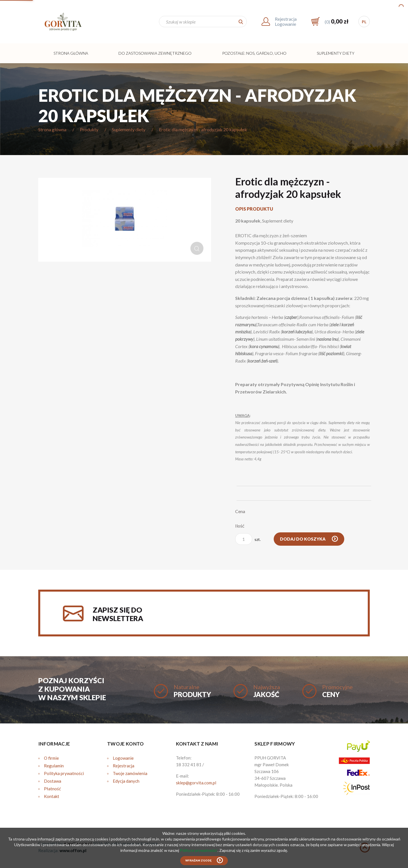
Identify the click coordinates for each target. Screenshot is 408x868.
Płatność (52, 789)
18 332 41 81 (189, 765)
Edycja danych (126, 781)
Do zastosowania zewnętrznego (155, 53)
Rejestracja (124, 766)
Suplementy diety (336, 53)
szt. (248, 539)
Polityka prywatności (64, 773)
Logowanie (123, 758)
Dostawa (53, 781)
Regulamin (54, 766)
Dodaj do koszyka (303, 539)
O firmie (51, 758)
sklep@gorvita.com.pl (196, 783)
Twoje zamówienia (130, 773)
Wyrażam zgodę (198, 860)
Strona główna (71, 53)
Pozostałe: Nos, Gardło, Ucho (254, 53)
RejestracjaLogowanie (286, 21)
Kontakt (52, 796)
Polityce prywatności (199, 850)
